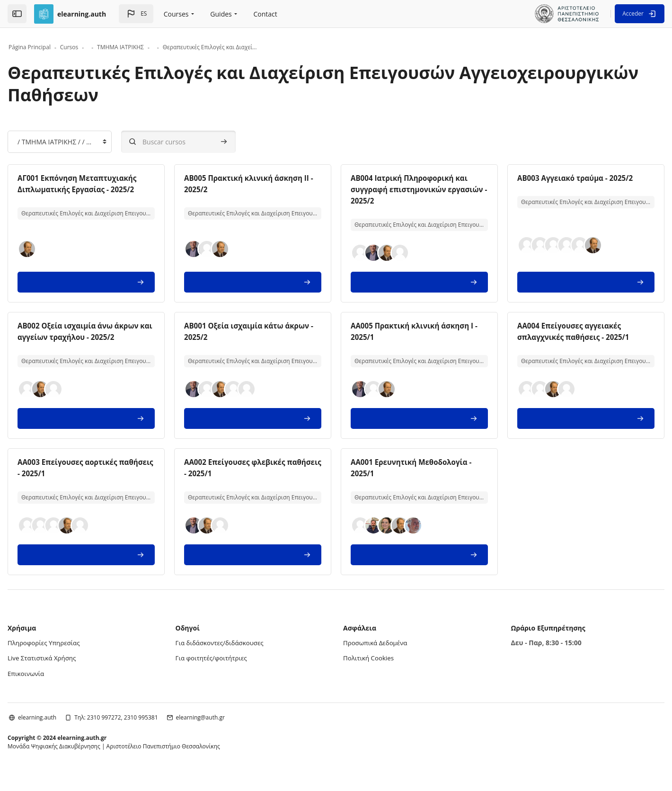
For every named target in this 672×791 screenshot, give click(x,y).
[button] (136, 14)
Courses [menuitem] (176, 14)
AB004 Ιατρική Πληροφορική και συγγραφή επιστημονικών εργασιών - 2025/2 (408, 189)
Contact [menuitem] (265, 14)
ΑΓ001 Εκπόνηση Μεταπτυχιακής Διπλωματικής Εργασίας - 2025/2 (107, 189)
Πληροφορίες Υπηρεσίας (76, 654)
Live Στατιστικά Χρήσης (74, 669)
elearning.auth (67, 727)
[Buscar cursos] (209, 142)
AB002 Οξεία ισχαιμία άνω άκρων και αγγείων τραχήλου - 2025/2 (106, 337)
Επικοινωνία (57, 684)
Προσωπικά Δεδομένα (377, 654)
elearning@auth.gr (231, 727)
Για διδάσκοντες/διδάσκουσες (237, 654)
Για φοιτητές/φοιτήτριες (228, 669)
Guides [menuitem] (221, 14)
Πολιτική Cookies (370, 669)
